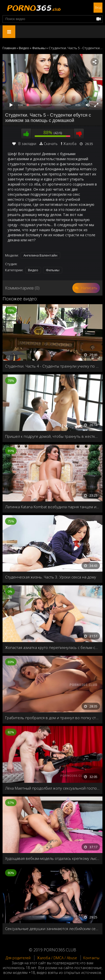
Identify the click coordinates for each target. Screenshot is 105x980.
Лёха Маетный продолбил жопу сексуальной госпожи (52, 788)
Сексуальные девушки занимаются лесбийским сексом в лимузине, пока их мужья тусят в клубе (52, 929)
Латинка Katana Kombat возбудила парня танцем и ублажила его (52, 507)
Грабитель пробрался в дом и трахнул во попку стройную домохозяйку (52, 718)
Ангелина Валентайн (40, 255)
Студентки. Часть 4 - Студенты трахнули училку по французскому (52, 366)
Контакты (91, 958)
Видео (33, 270)
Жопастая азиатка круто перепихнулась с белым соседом (52, 647)
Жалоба (70, 144)
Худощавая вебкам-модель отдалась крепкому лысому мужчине (52, 858)
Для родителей (18, 958)
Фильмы (53, 270)
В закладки (24, 144)
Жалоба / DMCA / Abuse (57, 958)
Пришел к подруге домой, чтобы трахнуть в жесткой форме (52, 436)
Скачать (51, 144)
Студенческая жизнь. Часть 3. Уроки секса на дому (51, 577)
